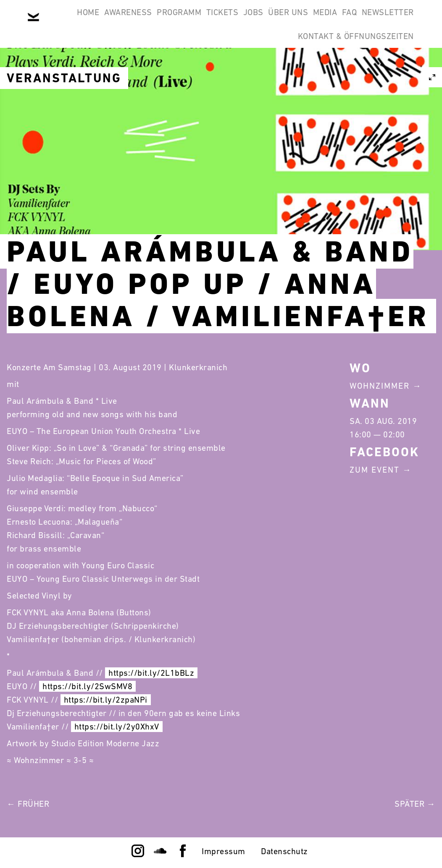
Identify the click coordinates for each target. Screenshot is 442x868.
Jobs (272, 20)
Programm (176, 20)
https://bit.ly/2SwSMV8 (87, 686)
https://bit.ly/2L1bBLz (151, 673)
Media (366, 20)
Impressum (224, 851)
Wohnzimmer (380, 386)
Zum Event (375, 470)
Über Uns (318, 20)
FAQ (401, 20)
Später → (415, 804)
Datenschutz (284, 851)
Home (64, 20)
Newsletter (251, 60)
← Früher (28, 804)
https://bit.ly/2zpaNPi (106, 700)
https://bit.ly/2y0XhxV (117, 727)
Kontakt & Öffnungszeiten (350, 60)
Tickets (230, 20)
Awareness (114, 20)
